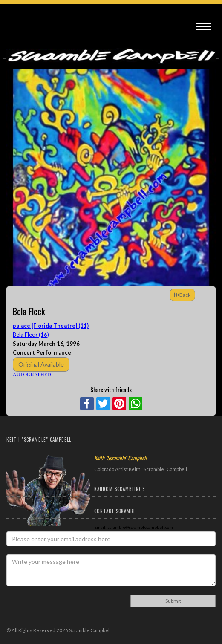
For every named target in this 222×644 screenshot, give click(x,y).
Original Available (41, 364)
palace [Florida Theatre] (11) (51, 326)
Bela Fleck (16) (31, 335)
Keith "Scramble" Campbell (120, 458)
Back (182, 295)
